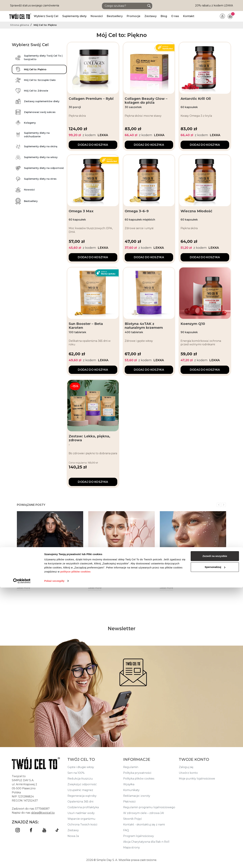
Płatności (129, 802)
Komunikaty (131, 790)
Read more (23, 588)
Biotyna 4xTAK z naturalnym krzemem (144, 326)
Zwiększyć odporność (82, 784)
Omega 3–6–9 (137, 211)
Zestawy (151, 16)
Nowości (97, 16)
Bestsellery (115, 16)
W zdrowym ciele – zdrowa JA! (144, 813)
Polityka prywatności (137, 773)
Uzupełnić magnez (80, 790)
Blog (164, 16)
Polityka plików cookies (139, 779)
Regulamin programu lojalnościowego (149, 807)
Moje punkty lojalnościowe (197, 779)
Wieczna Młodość (196, 211)
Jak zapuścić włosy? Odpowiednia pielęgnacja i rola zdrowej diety (44, 563)
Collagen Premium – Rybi (91, 99)
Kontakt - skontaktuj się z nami (144, 825)
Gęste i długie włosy (81, 767)
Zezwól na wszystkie (215, 837)
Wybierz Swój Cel (46, 16)
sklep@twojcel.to (43, 813)
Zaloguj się (186, 767)
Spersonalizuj (215, 847)
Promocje (134, 16)
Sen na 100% (76, 773)
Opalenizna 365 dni (80, 802)
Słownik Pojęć (133, 819)
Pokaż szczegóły (54, 861)
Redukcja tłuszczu (80, 779)
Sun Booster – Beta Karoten (86, 326)
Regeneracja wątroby (82, 796)
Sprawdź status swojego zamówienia (35, 5)
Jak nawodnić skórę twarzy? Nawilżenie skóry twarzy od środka (193, 563)
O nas (175, 16)
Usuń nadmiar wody (81, 813)
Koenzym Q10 (193, 324)
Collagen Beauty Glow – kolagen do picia (146, 101)
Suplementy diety (74, 16)
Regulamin (131, 767)
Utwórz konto (188, 773)
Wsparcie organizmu (81, 819)
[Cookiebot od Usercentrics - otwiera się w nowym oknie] (22, 861)
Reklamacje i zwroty (137, 796)
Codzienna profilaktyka (83, 807)
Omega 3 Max (81, 211)
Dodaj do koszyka (93, 145)
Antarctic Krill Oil (196, 99)
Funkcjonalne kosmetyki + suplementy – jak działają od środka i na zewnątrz (121, 563)
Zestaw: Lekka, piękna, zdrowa (89, 438)
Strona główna (20, 25)
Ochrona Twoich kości (82, 825)
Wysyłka (129, 784)
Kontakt (189, 16)
